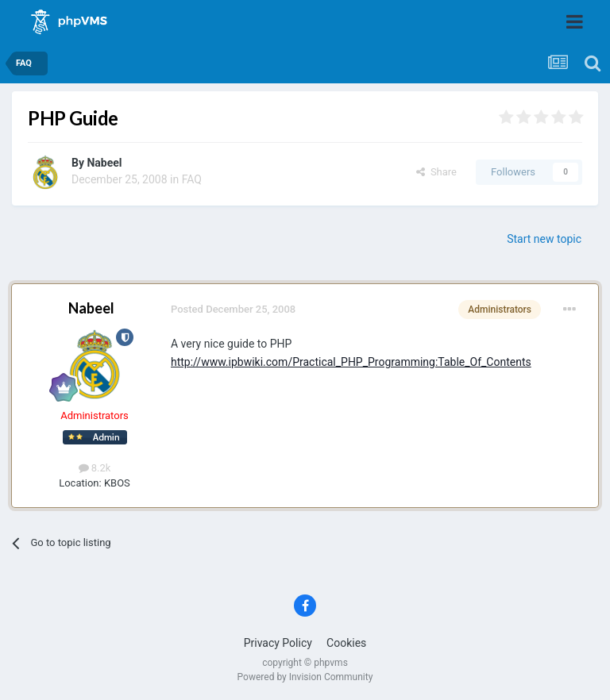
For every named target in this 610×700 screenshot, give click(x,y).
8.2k (95, 468)
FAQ (192, 179)
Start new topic (544, 239)
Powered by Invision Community (305, 677)
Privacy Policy (278, 643)
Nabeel (104, 163)
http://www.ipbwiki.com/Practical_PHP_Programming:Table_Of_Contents (351, 362)
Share (436, 172)
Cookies (346, 643)
